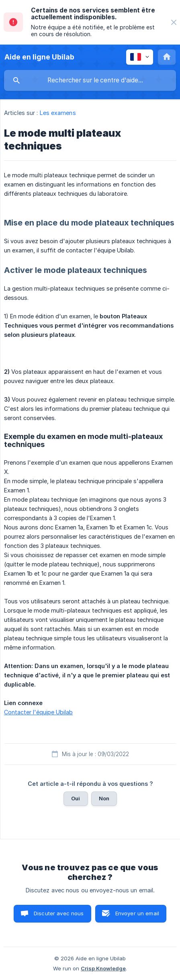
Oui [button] (76, 798)
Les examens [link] (58, 113)
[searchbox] (90, 80)
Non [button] (104, 798)
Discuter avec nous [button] (59, 913)
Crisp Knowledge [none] (103, 968)
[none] (174, 22)
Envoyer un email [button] (137, 913)
